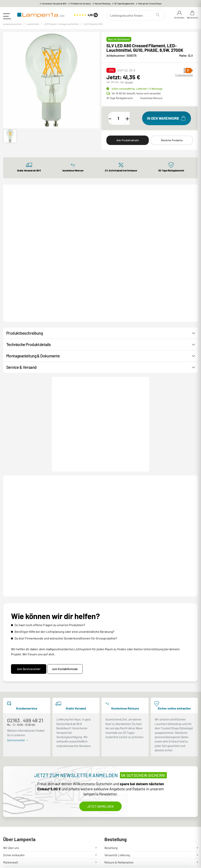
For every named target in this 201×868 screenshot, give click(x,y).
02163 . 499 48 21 (25, 639)
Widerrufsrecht (114, 822)
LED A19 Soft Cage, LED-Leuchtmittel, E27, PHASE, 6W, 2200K (177, 490)
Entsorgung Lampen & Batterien (125, 808)
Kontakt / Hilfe (70, 384)
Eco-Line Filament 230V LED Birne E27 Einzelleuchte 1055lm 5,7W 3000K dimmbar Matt (178, 274)
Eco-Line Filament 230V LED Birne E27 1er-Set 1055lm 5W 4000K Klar (129, 274)
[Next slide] (191, 252)
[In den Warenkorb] (167, 122)
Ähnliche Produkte (172, 144)
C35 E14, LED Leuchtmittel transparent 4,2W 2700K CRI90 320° (30, 274)
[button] (10, 140)
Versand (129, 86)
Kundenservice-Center (17, 808)
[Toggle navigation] (7, 15)
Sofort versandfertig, (136, 92)
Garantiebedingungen (118, 815)
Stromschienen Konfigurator (21, 830)
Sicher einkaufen (14, 774)
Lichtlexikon (11, 844)
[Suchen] (137, 15)
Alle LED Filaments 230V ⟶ (174, 201)
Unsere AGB (112, 830)
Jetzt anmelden (100, 725)
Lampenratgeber (14, 837)
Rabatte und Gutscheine (18, 822)
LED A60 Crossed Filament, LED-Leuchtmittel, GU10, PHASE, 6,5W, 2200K (126, 491)
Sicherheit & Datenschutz (121, 837)
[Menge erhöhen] (134, 122)
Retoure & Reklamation (119, 781)
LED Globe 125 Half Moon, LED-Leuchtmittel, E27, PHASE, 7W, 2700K (30, 490)
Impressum (111, 844)
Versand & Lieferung (117, 774)
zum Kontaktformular (68, 588)
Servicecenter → (18, 659)
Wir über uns (11, 767)
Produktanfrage (104, 384)
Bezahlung (111, 767)
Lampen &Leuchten (15, 28)
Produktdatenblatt (184, 79)
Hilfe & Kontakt (13, 788)
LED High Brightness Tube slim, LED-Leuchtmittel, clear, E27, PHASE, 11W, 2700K (79, 491)
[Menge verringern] (112, 122)
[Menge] (123, 122)
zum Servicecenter (29, 588)
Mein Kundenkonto (116, 788)
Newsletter (10, 815)
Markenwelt (11, 781)
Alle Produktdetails (128, 144)
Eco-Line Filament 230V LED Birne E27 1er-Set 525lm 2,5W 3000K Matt (80, 274)
